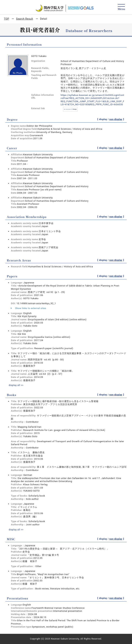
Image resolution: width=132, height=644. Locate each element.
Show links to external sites (28, 308)
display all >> (16, 385)
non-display (116, 119)
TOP (7, 19)
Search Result (25, 19)
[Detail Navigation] (121, 7)
